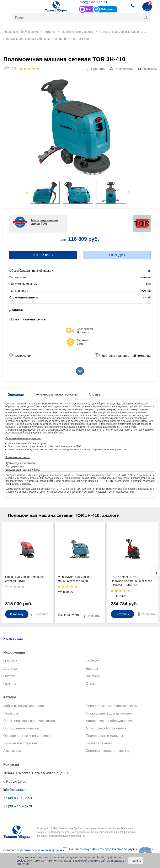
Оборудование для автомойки (109, 713)
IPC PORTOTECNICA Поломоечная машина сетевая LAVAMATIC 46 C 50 (132, 581)
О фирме (10, 661)
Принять (136, 861)
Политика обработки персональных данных (33, 850)
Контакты (93, 661)
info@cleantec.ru (93, 2)
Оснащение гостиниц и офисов (27, 736)
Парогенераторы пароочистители (29, 721)
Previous (27, 192)
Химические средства (20, 743)
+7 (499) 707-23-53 (18, 798)
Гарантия (10, 683)
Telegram (107, 9)
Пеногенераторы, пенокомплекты (112, 706)
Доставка (10, 668)
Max (89, 9)
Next (129, 192)
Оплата (9, 676)
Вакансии (93, 676)
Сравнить (98, 69)
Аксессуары (12, 751)
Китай (147, 297)
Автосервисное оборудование (109, 721)
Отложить (150, 69)
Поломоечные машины (21, 728)
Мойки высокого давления (24, 706)
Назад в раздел (14, 638)
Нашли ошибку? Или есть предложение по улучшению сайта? (111, 849)
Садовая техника (99, 743)
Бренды (92, 668)
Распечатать (124, 69)
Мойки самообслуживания (106, 728)
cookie (21, 861)
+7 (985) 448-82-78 (18, 806)
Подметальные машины (104, 736)
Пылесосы (11, 713)
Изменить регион (34, 319)
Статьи (91, 683)
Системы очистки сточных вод (109, 751)
